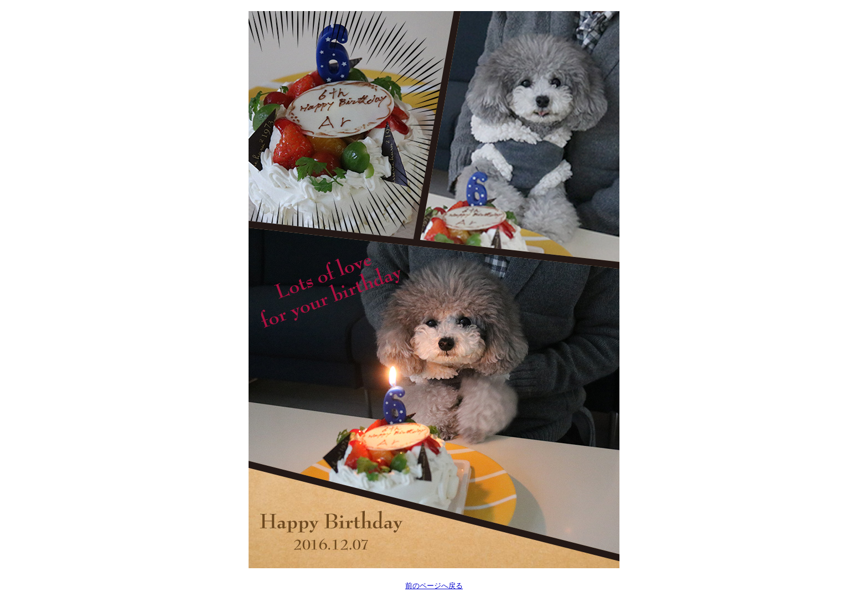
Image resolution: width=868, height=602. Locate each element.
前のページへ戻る (434, 586)
